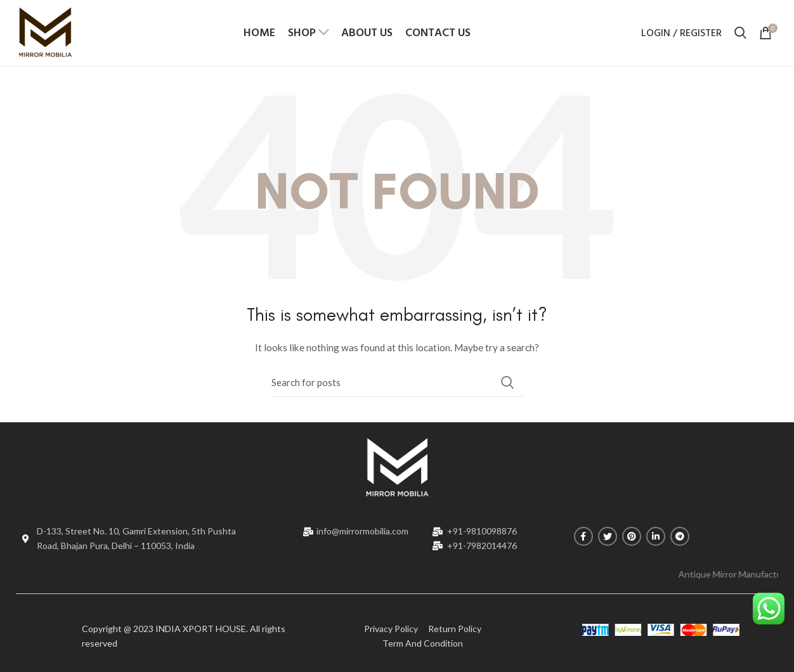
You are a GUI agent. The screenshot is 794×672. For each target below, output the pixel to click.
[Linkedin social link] (656, 537)
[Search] (397, 383)
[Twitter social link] (608, 537)
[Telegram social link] (680, 537)
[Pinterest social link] (632, 537)
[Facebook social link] (583, 537)
